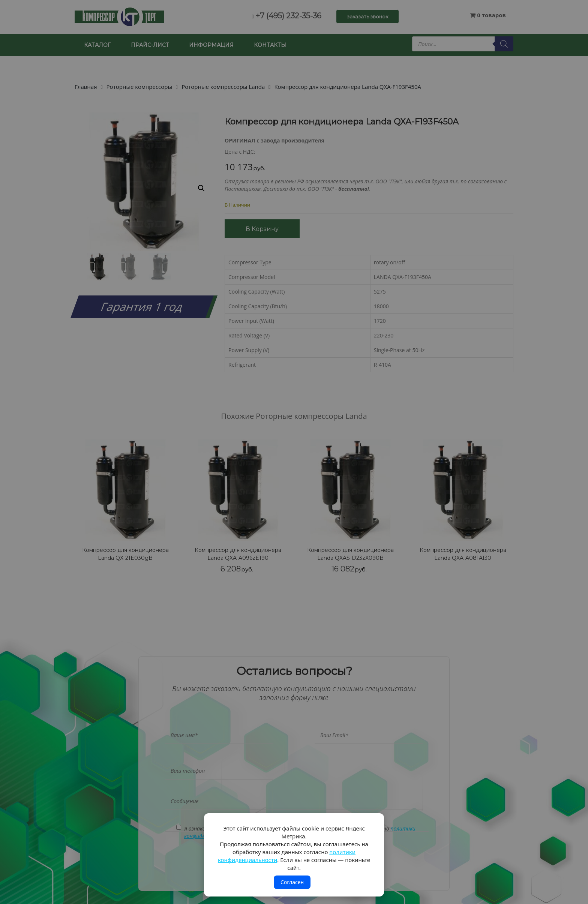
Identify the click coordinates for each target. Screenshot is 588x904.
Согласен (292, 882)
